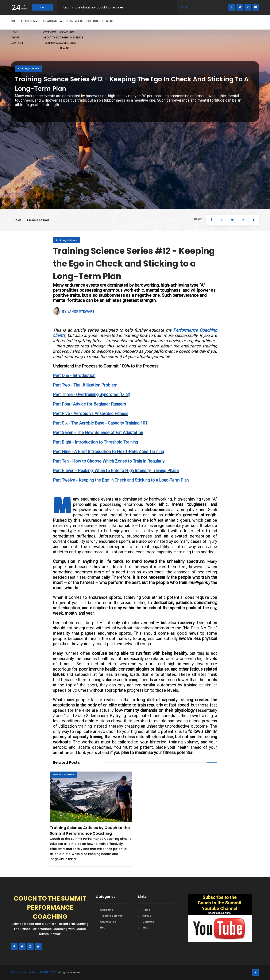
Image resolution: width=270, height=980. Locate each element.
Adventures (108, 922)
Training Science (28, 68)
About (162, 22)
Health (105, 928)
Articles (105, 22)
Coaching (77, 22)
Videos (128, 22)
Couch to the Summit (36, 22)
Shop (145, 22)
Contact (183, 22)
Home (17, 220)
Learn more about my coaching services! (94, 7)
